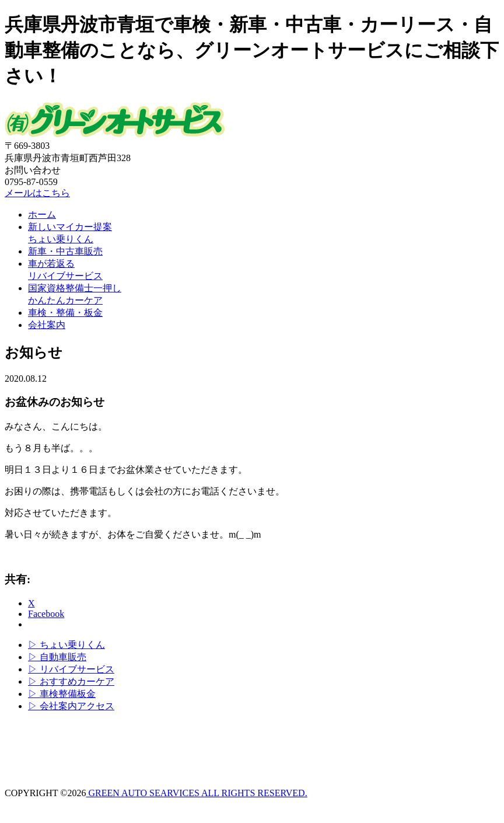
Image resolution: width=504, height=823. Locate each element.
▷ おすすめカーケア (71, 681)
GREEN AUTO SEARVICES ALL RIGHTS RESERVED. (196, 793)
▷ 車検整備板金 (62, 694)
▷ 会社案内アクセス (71, 706)
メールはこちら (37, 193)
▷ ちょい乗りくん (66, 645)
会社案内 (47, 325)
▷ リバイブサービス (71, 669)
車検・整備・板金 (65, 313)
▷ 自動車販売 (57, 657)
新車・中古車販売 (65, 251)
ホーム (42, 215)
